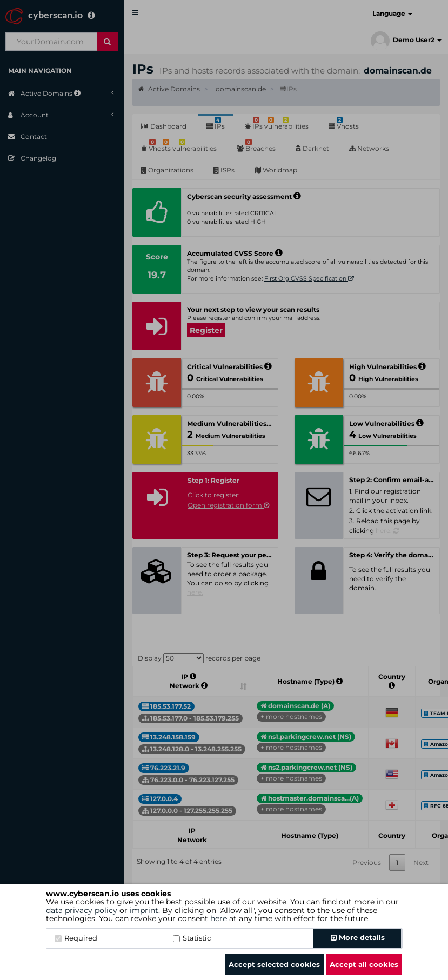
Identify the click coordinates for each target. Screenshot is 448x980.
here (219, 918)
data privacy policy (82, 910)
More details (358, 937)
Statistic (192, 938)
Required (76, 938)
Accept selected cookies (274, 964)
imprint (144, 910)
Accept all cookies (364, 964)
